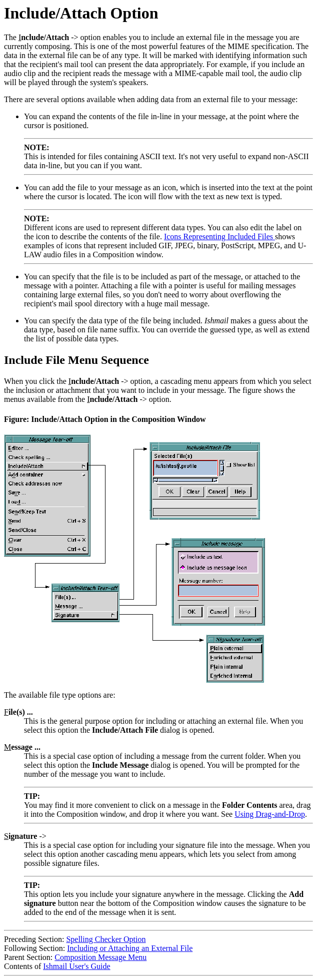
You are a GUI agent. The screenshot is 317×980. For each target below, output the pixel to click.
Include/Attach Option (81, 13)
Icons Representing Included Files (219, 236)
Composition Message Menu (100, 957)
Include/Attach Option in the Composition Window (118, 419)
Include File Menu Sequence (76, 360)
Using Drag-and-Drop (270, 814)
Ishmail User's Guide (76, 966)
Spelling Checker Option (106, 939)
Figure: (17, 419)
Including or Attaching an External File (130, 948)
